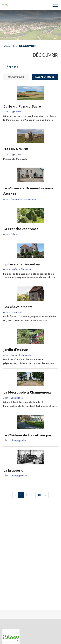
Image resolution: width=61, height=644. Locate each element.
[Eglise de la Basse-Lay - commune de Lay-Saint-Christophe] (30, 264)
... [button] (32, 495)
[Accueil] (5, 5)
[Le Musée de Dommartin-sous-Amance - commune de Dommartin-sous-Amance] (30, 191)
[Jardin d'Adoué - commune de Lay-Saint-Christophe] (30, 350)
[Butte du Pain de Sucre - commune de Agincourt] (30, 106)
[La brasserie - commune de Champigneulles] (30, 470)
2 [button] (26, 495)
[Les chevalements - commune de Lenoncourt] (30, 307)
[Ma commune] (16, 77)
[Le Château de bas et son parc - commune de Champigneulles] (30, 435)
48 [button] (39, 495)
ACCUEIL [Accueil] (10, 46)
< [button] (15, 495)
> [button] (46, 495)
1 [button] (21, 495)
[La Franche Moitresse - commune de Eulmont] (30, 229)
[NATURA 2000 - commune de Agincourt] (30, 149)
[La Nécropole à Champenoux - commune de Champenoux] (30, 392)
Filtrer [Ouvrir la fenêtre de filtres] (11, 67)
